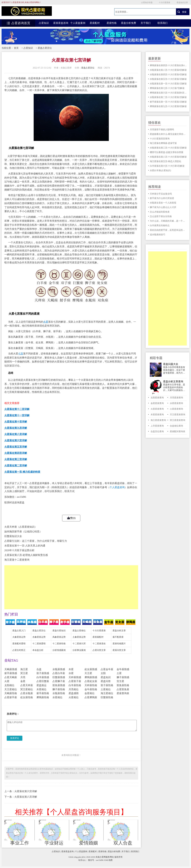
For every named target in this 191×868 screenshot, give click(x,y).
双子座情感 (43, 673)
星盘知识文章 (182, 3)
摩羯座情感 (91, 677)
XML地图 (108, 860)
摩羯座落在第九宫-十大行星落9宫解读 (168, 106)
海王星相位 (107, 693)
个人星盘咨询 (117, 487)
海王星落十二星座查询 (17, 560)
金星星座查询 (157, 403)
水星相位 (57, 697)
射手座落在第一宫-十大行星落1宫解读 (168, 102)
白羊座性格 (75, 685)
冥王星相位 (27, 689)
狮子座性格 (59, 689)
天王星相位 (11, 689)
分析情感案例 (59, 650)
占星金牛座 (107, 669)
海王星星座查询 (158, 420)
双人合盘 (123, 843)
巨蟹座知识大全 (13, 536)
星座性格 (112, 23)
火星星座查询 (157, 409)
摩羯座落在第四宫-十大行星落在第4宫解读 (168, 65)
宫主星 (120, 681)
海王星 (24, 669)
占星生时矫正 (19, 650)
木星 (71, 669)
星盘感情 (74, 693)
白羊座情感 (43, 677)
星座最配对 (98, 637)
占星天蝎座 (11, 677)
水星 (71, 673)
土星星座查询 (176, 409)
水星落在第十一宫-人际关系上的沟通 (25, 546)
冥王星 (24, 673)
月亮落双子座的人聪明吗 (162, 130)
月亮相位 (74, 689)
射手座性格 (43, 693)
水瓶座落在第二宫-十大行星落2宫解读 (168, 97)
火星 (7, 681)
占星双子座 (75, 681)
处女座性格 (27, 697)
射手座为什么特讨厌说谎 (162, 198)
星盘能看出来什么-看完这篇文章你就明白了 (168, 134)
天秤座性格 (91, 685)
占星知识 (44, 23)
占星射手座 (11, 697)
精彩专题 (156, 358)
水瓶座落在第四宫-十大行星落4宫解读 (168, 75)
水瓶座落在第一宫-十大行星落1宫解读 (168, 84)
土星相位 (106, 689)
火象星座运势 (19, 637)
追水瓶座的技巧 (157, 235)
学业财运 (54, 843)
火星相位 (74, 697)
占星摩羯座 (91, 697)
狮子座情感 (123, 677)
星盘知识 (106, 677)
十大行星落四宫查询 (160, 139)
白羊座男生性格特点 (160, 226)
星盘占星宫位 (45, 48)
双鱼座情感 (59, 685)
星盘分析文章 (119, 631)
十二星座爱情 (39, 644)
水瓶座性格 (59, 693)
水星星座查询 (176, 403)
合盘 (39, 669)
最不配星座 (118, 637)
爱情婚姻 (88, 843)
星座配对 (95, 23)
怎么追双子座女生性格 (161, 216)
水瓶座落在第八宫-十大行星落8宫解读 (168, 70)
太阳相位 (9, 685)
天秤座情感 (75, 677)
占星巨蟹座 (43, 681)
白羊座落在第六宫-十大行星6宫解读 (167, 166)
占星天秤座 (27, 685)
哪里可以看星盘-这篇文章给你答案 (167, 152)
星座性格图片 (119, 644)
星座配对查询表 (178, 431)
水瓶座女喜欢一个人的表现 (163, 203)
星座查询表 (123, 693)
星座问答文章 (119, 650)
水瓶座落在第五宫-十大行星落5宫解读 (168, 79)
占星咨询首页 (18, 23)
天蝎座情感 (11, 669)
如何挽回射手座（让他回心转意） (23, 532)
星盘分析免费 (129, 23)
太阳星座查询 (157, 398)
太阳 (103, 673)
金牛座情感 (123, 669)
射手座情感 (11, 673)
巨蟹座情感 (59, 677)
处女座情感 (91, 669)
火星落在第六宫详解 (26, 791)
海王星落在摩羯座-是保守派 (163, 143)
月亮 (23, 677)
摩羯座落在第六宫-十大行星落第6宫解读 (168, 93)
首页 (16, 48)
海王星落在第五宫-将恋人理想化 (166, 161)
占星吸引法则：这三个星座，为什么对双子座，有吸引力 (36, 541)
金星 (23, 681)
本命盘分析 (38, 650)
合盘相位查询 (176, 426)
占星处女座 (91, 681)
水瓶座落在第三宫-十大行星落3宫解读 (168, 148)
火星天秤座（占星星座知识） (21, 527)
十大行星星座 (165, 3)
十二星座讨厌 (79, 644)
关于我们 (146, 23)
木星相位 (41, 689)
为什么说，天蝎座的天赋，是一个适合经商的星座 (168, 221)
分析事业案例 (79, 650)
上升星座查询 (157, 426)
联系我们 (163, 23)
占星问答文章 (99, 650)
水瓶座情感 (59, 669)
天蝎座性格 (11, 693)
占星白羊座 (59, 673)
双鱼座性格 (123, 685)
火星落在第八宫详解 (26, 797)
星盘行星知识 (59, 631)
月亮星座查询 (176, 398)
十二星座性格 (59, 644)
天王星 (88, 673)
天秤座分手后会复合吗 (161, 194)
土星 (119, 673)
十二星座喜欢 (99, 644)
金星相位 (90, 693)
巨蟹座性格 (107, 697)
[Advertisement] (71, 587)
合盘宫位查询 (157, 431)
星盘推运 (41, 685)
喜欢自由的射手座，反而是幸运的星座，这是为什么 (168, 230)
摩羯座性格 (43, 697)
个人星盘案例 (78, 23)
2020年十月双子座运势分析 (19, 550)
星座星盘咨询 (61, 23)
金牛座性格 (91, 689)
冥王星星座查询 (178, 420)
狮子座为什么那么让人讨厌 (163, 207)
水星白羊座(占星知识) (160, 170)
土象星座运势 (79, 637)
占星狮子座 (59, 681)
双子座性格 (107, 685)
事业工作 (20, 843)
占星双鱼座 (123, 689)
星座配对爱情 (19, 644)
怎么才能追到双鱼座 (160, 212)
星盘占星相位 (79, 631)
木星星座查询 (157, 415)
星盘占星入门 (19, 631)
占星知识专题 (147, 3)
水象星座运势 (39, 637)
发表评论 (15, 738)
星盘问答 (106, 681)
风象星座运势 (59, 637)
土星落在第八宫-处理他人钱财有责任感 (26, 555)
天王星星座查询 (178, 415)
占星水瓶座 (27, 693)
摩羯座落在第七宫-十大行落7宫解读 (167, 88)
